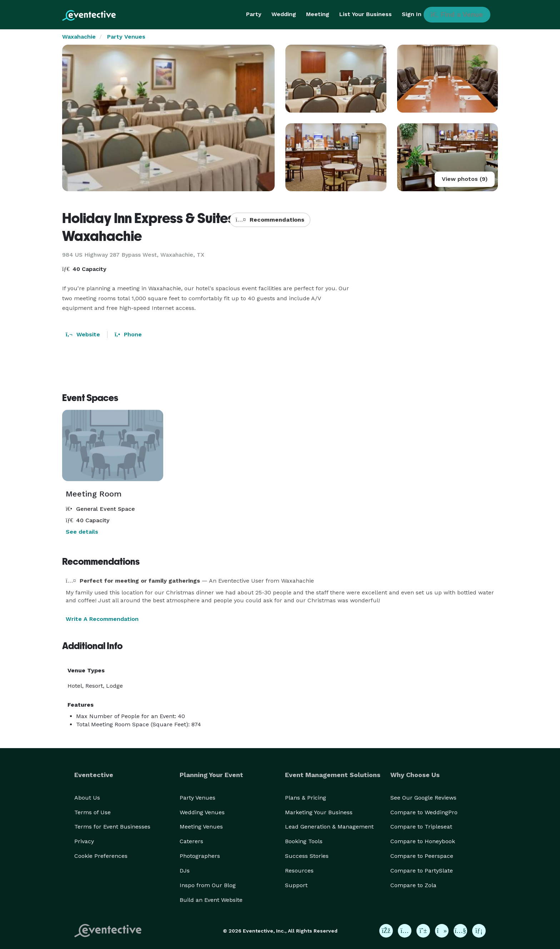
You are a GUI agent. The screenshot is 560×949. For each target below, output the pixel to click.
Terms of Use (92, 812)
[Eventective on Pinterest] (423, 931)
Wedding (284, 14)
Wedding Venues (202, 812)
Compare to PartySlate (422, 871)
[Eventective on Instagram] (405, 931)
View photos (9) (465, 179)
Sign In (412, 14)
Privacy (84, 841)
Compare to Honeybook (423, 841)
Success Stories (307, 856)
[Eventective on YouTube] (460, 931)
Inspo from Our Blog (208, 885)
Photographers (200, 856)
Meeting (318, 14)
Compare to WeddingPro (424, 812)
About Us (87, 798)
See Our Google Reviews (423, 798)
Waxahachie (79, 37)
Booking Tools (304, 841)
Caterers (191, 841)
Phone (128, 334)
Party (254, 14)
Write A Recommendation (102, 619)
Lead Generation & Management (329, 827)
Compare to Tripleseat (421, 827)
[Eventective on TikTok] (442, 931)
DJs (185, 871)
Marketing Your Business (319, 812)
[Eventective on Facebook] (386, 931)
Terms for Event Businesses (112, 827)
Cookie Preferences (101, 856)
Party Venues (126, 37)
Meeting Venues (201, 827)
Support (296, 885)
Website (83, 334)
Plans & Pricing (306, 798)
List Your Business (366, 14)
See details (82, 532)
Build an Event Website (211, 900)
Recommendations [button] (270, 220)
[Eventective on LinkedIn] (479, 931)
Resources (299, 871)
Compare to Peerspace (422, 856)
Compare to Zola (413, 885)
